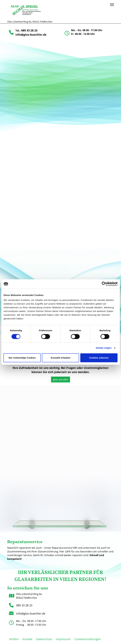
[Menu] (112, 5)
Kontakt (27, 639)
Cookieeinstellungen (88, 639)
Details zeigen (104, 348)
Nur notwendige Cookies (22, 358)
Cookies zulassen (99, 358)
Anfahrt (14, 639)
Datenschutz (44, 639)
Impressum (63, 639)
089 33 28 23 (29, 30)
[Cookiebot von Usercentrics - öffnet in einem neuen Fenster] (104, 284)
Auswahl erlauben (60, 358)
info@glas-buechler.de (31, 35)
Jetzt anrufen (62, 379)
